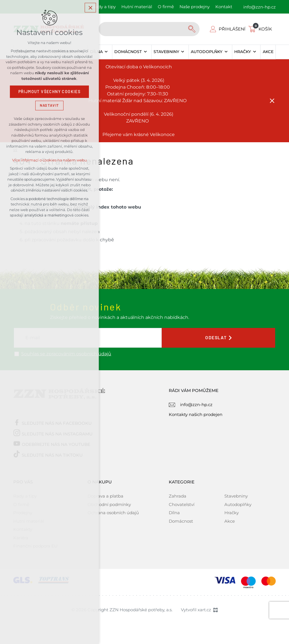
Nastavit (49, 105)
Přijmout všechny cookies (50, 92)
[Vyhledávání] (192, 29)
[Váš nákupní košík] (261, 29)
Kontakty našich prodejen (196, 414)
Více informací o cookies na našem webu (50, 160)
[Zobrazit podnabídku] (106, 52)
